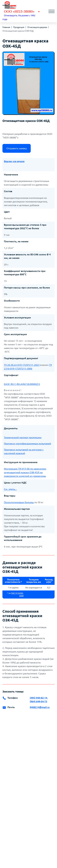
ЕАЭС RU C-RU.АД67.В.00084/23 (22, 384)
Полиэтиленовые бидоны (19, 502)
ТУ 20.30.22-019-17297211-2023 (22, 365)
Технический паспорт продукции (23, 437)
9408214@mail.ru (40, 707)
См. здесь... (10, 489)
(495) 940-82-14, (39, 698)
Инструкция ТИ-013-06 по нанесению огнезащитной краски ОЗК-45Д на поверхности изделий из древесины (25, 472)
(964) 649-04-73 (38, 701)
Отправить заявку (17, 148)
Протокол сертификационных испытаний (28, 443)
